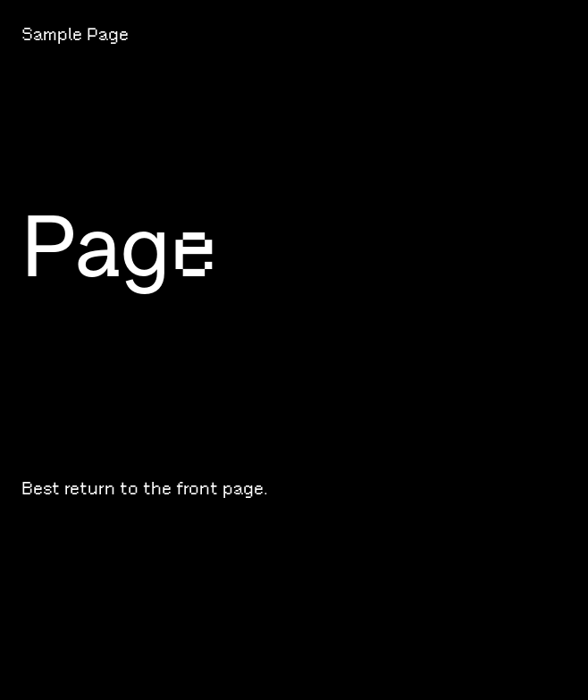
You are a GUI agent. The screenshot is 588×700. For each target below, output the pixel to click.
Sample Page (75, 34)
